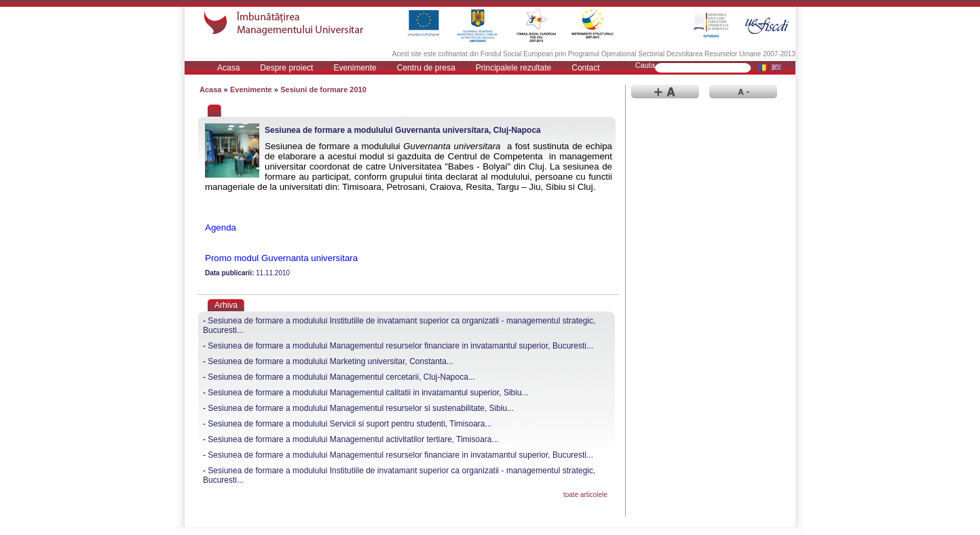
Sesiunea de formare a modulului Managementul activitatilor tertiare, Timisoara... (353, 439)
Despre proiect (286, 68)
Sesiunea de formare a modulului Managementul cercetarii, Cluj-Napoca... (341, 377)
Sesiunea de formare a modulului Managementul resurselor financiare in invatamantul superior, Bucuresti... (400, 346)
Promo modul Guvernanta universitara (281, 258)
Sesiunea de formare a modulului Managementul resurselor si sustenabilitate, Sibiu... (361, 408)
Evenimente (355, 68)
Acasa (228, 68)
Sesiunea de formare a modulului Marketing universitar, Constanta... (331, 361)
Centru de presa (426, 68)
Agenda (221, 227)
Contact (585, 68)
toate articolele (585, 495)
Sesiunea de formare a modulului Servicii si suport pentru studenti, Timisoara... (350, 424)
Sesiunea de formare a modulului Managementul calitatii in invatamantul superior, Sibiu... (368, 393)
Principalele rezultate (513, 68)
